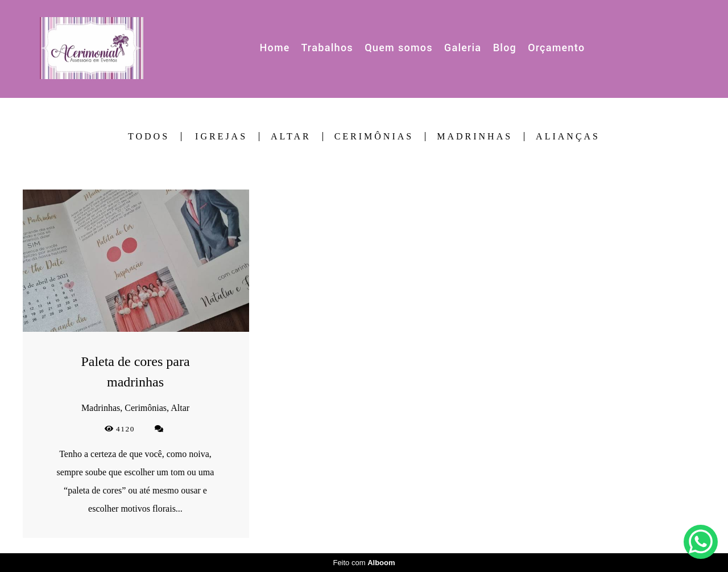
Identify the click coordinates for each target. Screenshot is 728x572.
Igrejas (221, 137)
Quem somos (399, 48)
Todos (149, 137)
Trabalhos (327, 48)
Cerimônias (374, 137)
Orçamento (556, 48)
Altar (291, 137)
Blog (505, 48)
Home (275, 48)
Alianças (568, 137)
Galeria (463, 48)
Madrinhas (475, 137)
